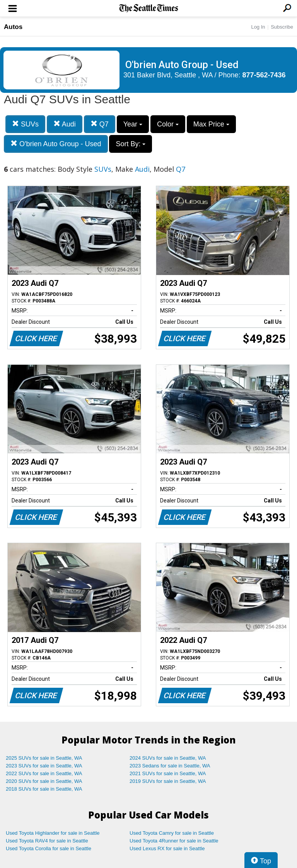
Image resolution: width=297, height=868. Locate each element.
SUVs (25, 124)
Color (168, 124)
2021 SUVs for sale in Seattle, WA (168, 773)
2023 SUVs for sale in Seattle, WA (44, 766)
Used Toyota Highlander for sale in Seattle (53, 833)
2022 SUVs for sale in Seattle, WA (44, 773)
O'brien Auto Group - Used (56, 144)
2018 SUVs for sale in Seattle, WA (44, 789)
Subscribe (282, 27)
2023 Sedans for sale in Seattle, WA (170, 766)
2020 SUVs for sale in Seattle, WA (44, 781)
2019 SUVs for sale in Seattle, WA (168, 781)
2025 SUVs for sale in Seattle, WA (44, 758)
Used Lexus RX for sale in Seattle (167, 848)
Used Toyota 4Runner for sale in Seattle (174, 841)
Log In (258, 27)
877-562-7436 (264, 75)
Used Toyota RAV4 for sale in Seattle (47, 841)
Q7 (100, 124)
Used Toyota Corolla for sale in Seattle (49, 848)
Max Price (211, 124)
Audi (65, 124)
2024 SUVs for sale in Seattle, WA (168, 758)
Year (133, 124)
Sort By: (131, 144)
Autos (13, 27)
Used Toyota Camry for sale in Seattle (172, 833)
